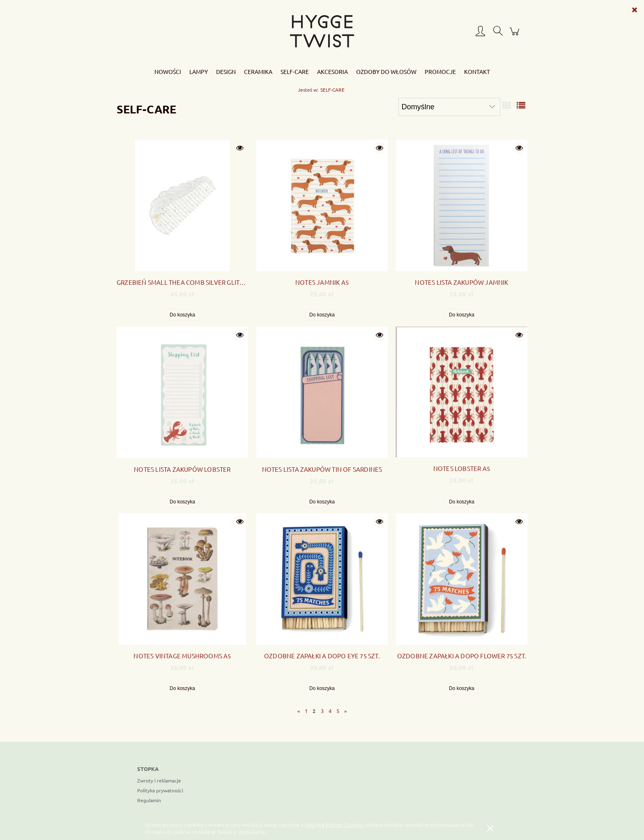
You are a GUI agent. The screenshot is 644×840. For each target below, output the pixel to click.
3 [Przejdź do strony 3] (322, 711)
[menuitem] (168, 72)
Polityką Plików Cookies (334, 825)
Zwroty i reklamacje (159, 780)
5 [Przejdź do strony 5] (338, 711)
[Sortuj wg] (449, 107)
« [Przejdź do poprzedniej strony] (299, 711)
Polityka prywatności (160, 790)
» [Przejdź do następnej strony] (345, 711)
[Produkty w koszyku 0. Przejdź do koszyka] (516, 35)
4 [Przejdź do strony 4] (330, 711)
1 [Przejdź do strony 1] (306, 711)
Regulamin (149, 800)
